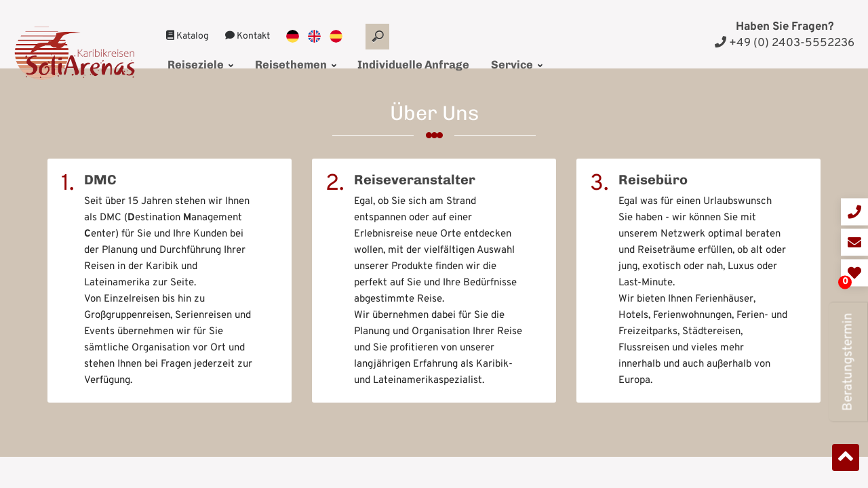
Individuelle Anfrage (390, 45)
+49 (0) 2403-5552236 (785, 43)
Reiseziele (198, 45)
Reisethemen (282, 45)
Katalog (188, 19)
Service (482, 45)
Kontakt (248, 19)
